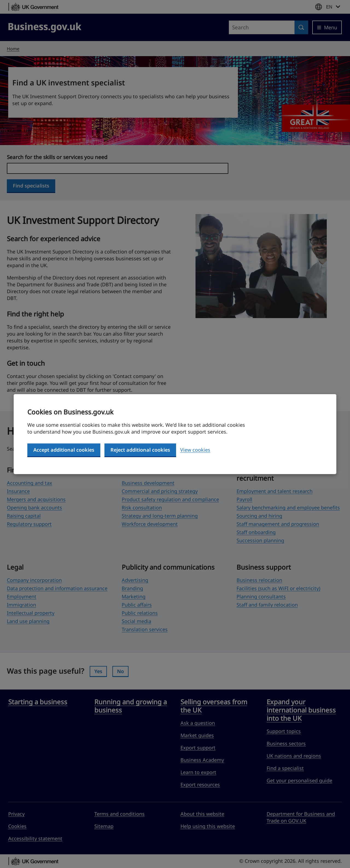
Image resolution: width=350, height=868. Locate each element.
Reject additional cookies (140, 450)
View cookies (195, 450)
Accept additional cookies (64, 450)
